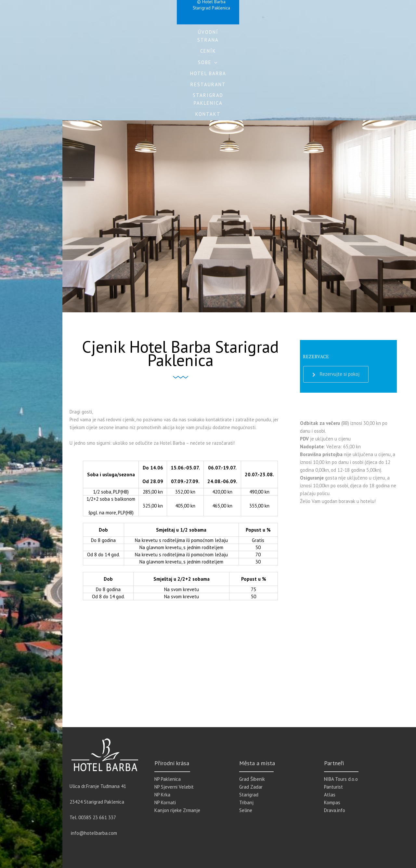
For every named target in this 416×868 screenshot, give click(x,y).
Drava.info (335, 810)
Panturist (333, 787)
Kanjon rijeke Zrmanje (177, 810)
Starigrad (249, 795)
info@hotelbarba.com (94, 833)
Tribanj (246, 802)
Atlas (330, 795)
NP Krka (162, 795)
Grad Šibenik (252, 779)
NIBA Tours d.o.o (341, 779)
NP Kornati (165, 802)
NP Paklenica (168, 779)
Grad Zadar (251, 787)
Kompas (332, 802)
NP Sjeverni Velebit (174, 787)
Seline (246, 810)
